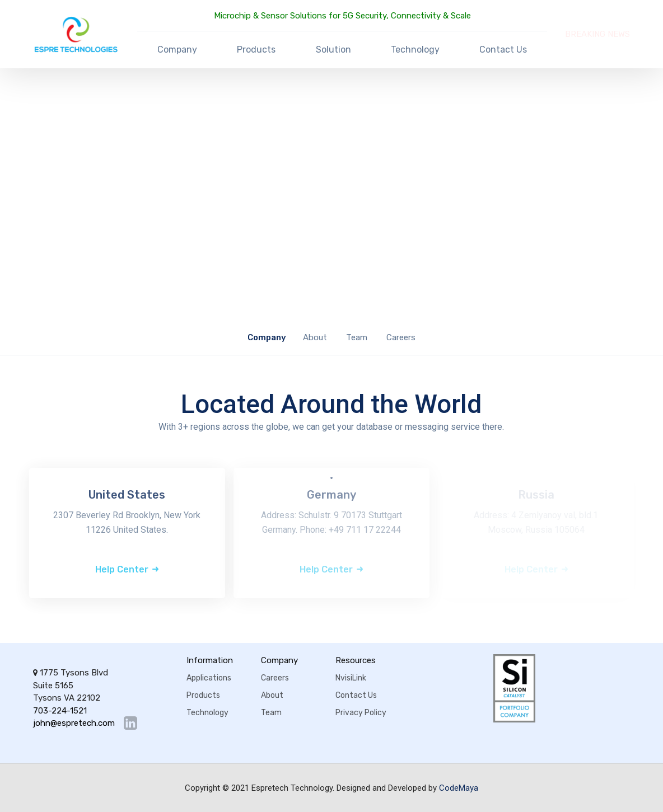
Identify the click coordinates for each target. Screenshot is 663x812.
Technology (415, 50)
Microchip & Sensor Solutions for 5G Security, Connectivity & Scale (342, 16)
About (315, 337)
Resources (356, 660)
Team (357, 337)
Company (177, 50)
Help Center (122, 569)
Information (210, 660)
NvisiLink (351, 678)
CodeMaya (459, 788)
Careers (401, 337)
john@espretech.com (74, 723)
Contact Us (503, 50)
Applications (209, 678)
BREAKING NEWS (597, 34)
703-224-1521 (60, 711)
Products (256, 50)
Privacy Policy (361, 713)
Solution (333, 50)
